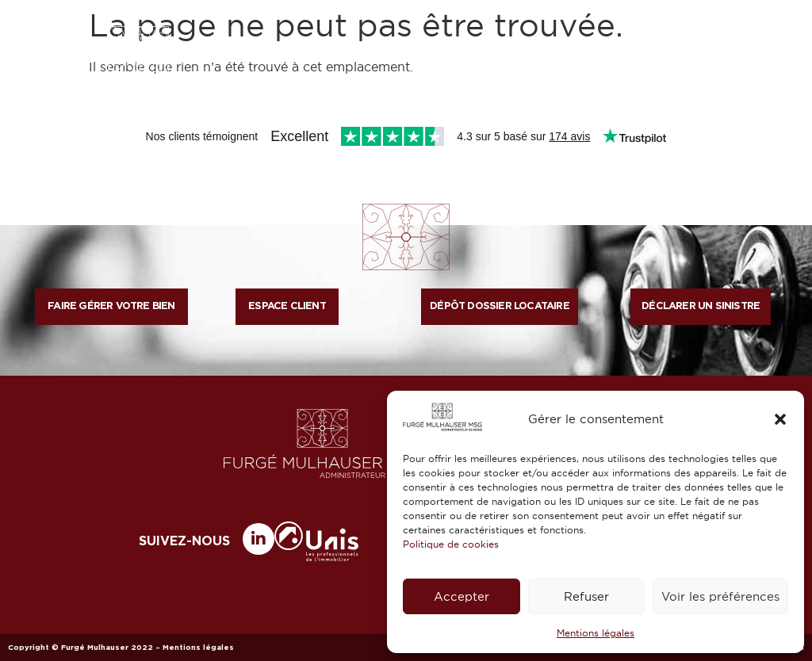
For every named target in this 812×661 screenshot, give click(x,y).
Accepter (462, 596)
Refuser (586, 596)
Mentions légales (596, 633)
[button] (780, 419)
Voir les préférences (720, 596)
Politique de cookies (451, 544)
